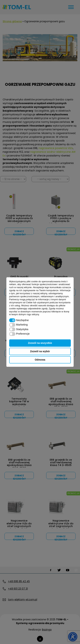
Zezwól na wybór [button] (40, 351)
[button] (12, 320)
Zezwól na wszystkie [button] (40, 343)
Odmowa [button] (40, 360)
